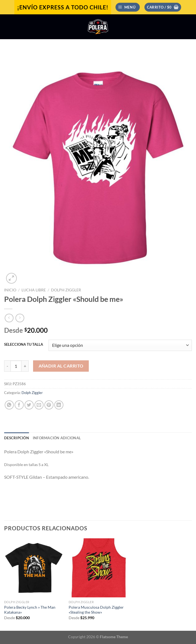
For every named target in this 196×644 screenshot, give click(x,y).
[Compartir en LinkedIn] (59, 405)
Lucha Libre (34, 290)
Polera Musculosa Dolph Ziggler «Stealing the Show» (96, 610)
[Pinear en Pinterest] (49, 405)
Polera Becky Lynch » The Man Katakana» (30, 610)
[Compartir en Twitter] (29, 405)
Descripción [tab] (17, 438)
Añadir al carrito (61, 366)
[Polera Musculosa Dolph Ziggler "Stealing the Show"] (98, 568)
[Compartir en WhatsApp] (9, 405)
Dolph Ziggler (66, 290)
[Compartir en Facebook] (19, 405)
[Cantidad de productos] (16, 366)
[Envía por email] (39, 405)
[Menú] (128, 7)
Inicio (10, 290)
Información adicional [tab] (57, 438)
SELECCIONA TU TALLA (24, 345)
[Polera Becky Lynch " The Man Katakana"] (34, 568)
